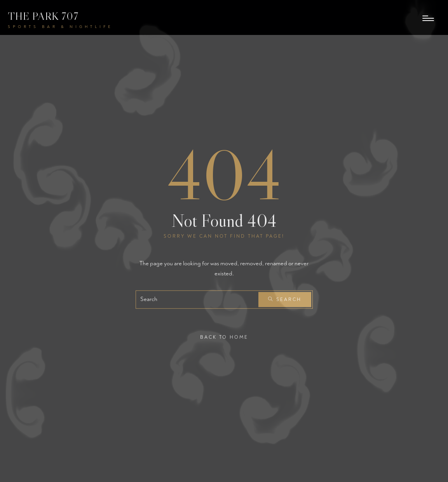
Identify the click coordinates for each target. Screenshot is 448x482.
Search (285, 300)
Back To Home (224, 337)
